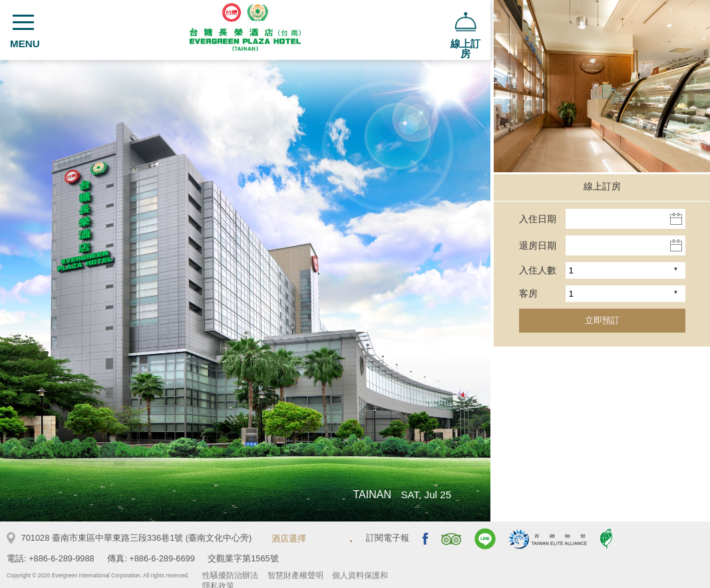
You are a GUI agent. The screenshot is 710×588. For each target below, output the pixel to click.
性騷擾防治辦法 (230, 575)
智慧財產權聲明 (295, 575)
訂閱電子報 (388, 538)
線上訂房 (602, 186)
